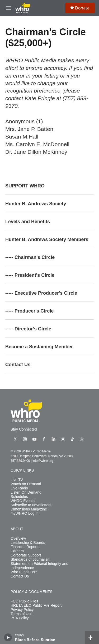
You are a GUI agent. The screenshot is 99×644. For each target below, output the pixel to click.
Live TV (17, 480)
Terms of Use (21, 614)
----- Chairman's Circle (30, 257)
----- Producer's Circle (29, 311)
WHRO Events (23, 501)
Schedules (19, 497)
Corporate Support (26, 555)
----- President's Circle (30, 275)
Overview (18, 538)
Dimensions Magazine (29, 509)
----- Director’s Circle (28, 329)
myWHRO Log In (25, 513)
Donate (82, 8)
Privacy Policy (22, 610)
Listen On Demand (26, 492)
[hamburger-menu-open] (8, 8)
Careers (17, 551)
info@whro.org (43, 461)
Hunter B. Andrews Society (36, 204)
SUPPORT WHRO (25, 186)
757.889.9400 (20, 461)
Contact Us (18, 365)
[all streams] (92, 637)
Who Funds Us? (24, 572)
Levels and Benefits (28, 222)
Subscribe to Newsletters (31, 505)
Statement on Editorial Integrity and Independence (39, 566)
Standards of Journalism (30, 559)
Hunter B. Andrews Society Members (47, 239)
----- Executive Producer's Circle (41, 293)
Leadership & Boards (28, 543)
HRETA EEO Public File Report (36, 605)
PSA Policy (20, 618)
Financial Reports (25, 547)
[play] (8, 637)
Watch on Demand (26, 484)
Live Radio (19, 488)
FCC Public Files (24, 601)
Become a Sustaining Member (39, 347)
